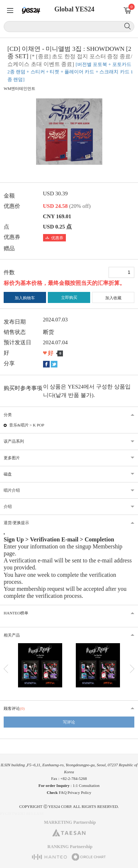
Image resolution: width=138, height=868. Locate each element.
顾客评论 (14, 708)
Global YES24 (75, 9)
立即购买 (69, 297)
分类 (8, 415)
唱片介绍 (12, 490)
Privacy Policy (79, 792)
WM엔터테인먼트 (20, 88)
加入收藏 (113, 298)
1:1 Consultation (86, 785)
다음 (132, 669)
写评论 (69, 722)
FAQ (63, 792)
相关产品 (12, 635)
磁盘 (8, 474)
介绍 (8, 506)
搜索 (128, 26)
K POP (38, 425)
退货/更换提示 (16, 523)
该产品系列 (14, 441)
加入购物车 (25, 298)
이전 (6, 669)
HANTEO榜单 (16, 613)
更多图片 (12, 458)
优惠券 (54, 238)
